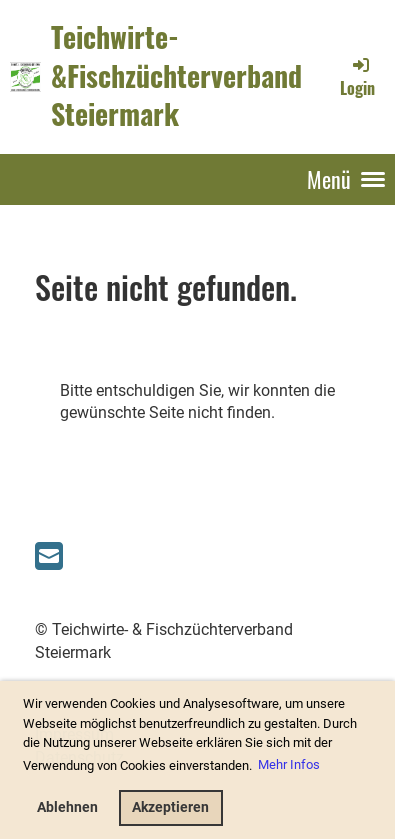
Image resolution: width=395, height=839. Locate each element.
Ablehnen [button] (67, 807)
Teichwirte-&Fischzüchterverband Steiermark (176, 76)
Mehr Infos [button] (289, 764)
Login (357, 77)
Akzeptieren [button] (170, 807)
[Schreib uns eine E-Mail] (49, 557)
